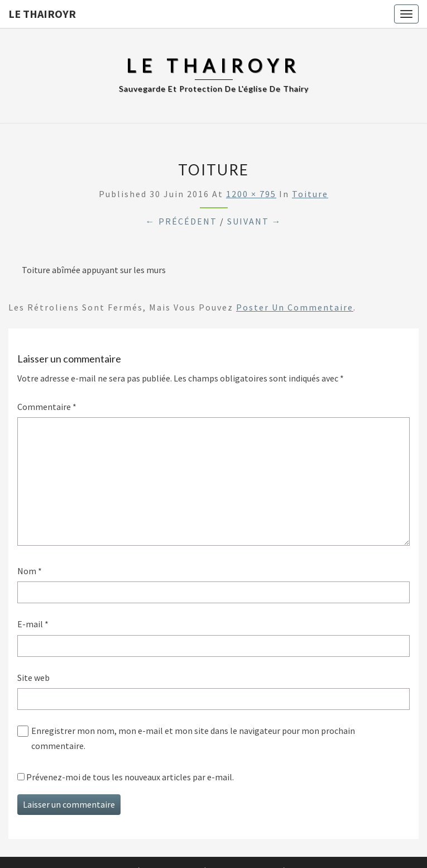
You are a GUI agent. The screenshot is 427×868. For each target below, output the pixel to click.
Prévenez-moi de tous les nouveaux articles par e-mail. (130, 777)
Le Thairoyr (42, 14)
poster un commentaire (295, 307)
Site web (33, 678)
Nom (30, 571)
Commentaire (47, 407)
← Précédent (181, 221)
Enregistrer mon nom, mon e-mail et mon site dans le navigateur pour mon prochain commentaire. (193, 738)
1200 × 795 (251, 194)
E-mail (33, 624)
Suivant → (255, 221)
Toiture (310, 194)
